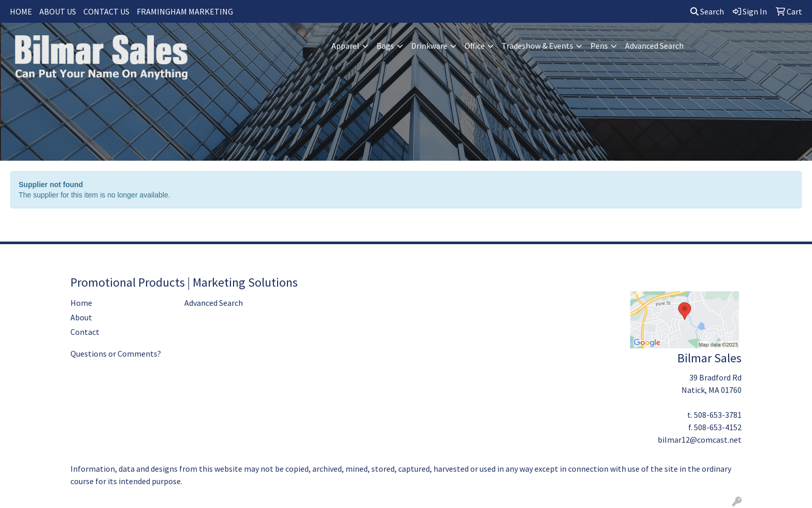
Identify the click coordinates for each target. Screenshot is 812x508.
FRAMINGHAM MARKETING (185, 11)
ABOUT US (58, 11)
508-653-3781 (718, 415)
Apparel (345, 46)
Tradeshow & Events (538, 46)
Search (707, 11)
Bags (385, 46)
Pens (599, 46)
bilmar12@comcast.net (700, 440)
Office (475, 46)
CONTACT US (106, 11)
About (81, 317)
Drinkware (429, 46)
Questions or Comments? (116, 354)
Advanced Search (654, 46)
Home (81, 303)
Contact (85, 332)
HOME (21, 11)
